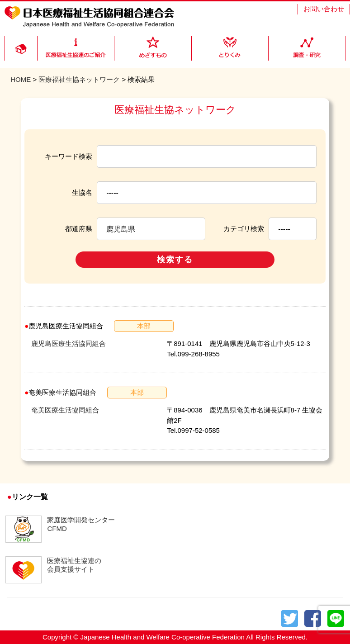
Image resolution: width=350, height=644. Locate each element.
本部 (144, 326)
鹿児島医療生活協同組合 (69, 343)
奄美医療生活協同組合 (65, 410)
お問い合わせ (324, 9)
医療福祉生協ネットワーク (79, 79)
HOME (21, 79)
